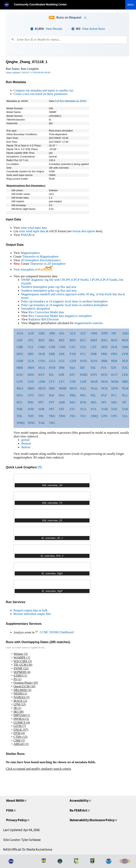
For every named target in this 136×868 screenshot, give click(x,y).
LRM (42, 382)
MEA (20, 388)
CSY (73, 347)
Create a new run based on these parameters (41, 94)
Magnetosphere (30, 253)
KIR (62, 375)
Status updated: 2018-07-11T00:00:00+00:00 (28, 73)
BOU (114, 340)
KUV (114, 375)
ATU (31, 340)
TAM (104, 409)
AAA (20, 333)
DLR (114, 347)
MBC (126, 382)
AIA (62, 333)
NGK (125, 388)
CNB (52, 347)
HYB (52, 368)
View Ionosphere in (33, 269)
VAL (125, 416)
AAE (31, 333)
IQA (72, 368)
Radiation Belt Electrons (44, 319)
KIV (72, 375)
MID (52, 388)
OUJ (41, 395)
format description (84, 231)
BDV (42, 340)
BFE (62, 340)
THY (31, 416)
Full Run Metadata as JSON (71, 101)
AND (104, 333)
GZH (73, 361)
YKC (52, 423)
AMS (94, 333)
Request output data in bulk (30, 610)
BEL (52, 340)
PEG (83, 395)
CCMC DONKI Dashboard (54, 632)
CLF (31, 347)
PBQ (73, 395)
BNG (104, 340)
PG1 (114, 395)
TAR (125, 409)
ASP (19, 340)
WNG (31, 423)
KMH (84, 375)
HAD (84, 361)
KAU (20, 375)
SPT (52, 409)
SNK (20, 409)
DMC (126, 347)
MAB (94, 382)
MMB (63, 388)
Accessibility (80, 800)
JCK (125, 368)
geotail (25, 440)
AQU (125, 333)
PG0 (104, 395)
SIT (124, 402)
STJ (72, 409)
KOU (104, 375)
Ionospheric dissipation (36, 309)
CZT (94, 347)
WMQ (21, 423)
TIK (41, 416)
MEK (31, 388)
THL (20, 416)
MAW (115, 382)
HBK (104, 361)
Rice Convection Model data (46, 312)
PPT (41, 402)
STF (62, 409)
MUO (73, 388)
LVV (52, 382)
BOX (125, 340)
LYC (62, 382)
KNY (94, 375)
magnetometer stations (88, 323)
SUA (83, 409)
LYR (73, 382)
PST (52, 402)
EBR (52, 354)
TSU (73, 416)
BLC (83, 340)
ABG (42, 333)
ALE (73, 333)
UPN (104, 416)
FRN (114, 354)
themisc (26, 447)
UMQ (94, 416)
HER (114, 361)
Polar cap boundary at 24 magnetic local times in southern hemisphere (65, 305)
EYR (73, 354)
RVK (83, 402)
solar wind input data (34, 228)
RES (72, 402)
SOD (31, 409)
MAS (104, 382)
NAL (83, 388)
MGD (42, 388)
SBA (94, 402)
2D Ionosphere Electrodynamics (41, 260)
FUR (125, 354)
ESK (62, 354)
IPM (62, 368)
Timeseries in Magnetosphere (40, 256)
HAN (94, 361)
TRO (52, 416)
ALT (83, 333)
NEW (115, 388)
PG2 (125, 395)
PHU (31, 402)
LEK (125, 375)
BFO (73, 340)
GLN (31, 361)
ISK (93, 368)
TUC (83, 416)
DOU (20, 354)
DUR (42, 354)
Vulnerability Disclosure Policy (93, 820)
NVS (20, 395)
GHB (20, 361)
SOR (41, 409)
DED (104, 347)
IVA (104, 368)
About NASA (16, 800)
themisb (26, 443)
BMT (94, 340)
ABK (52, 333)
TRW (62, 416)
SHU (114, 402)
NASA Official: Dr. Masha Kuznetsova (28, 849)
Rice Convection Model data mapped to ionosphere (60, 316)
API (114, 333)
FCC (83, 354)
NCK (104, 388)
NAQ (94, 388)
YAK (42, 423)
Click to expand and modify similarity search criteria (38, 769)
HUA (42, 368)
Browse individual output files (32, 614)
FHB (94, 354)
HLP (125, 361)
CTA (83, 347)
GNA (42, 361)
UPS (114, 416)
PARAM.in (28, 235)
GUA (52, 361)
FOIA (10, 810)
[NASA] (8, 5)
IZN (114, 368)
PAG (62, 395)
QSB (62, 402)
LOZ (31, 382)
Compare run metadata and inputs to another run (43, 90)
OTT (31, 395)
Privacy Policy (17, 820)
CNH (62, 347)
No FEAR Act (80, 810)
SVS (93, 409)
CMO (42, 347)
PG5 (19, 402)
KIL (51, 375)
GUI (62, 361)
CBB (20, 347)
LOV (20, 382)
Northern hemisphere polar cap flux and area (49, 287)
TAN (114, 409)
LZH (83, 382)
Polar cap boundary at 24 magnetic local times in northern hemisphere (65, 301)
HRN (31, 368)
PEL (93, 395)
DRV (31, 354)
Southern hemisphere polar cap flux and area (49, 291)
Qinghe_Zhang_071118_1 (27, 62)
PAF (52, 395)
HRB (20, 368)
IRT (83, 368)
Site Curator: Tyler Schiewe (22, 840)
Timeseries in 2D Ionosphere (48, 264)
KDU (31, 375)
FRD (104, 354)
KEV (42, 375)
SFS (104, 402)
